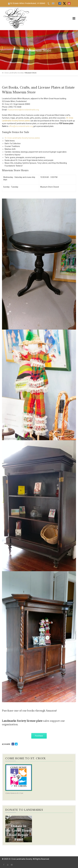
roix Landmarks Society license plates (24, 138)
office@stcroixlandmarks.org (21, 126)
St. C (7, 138)
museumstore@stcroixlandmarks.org (23, 110)
